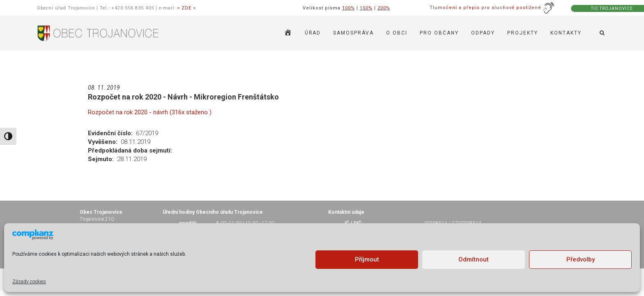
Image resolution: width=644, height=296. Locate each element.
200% (384, 8)
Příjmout (367, 259)
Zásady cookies (29, 282)
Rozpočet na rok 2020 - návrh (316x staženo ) (150, 112)
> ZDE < (186, 8)
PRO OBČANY (439, 33)
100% (348, 8)
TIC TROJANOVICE (612, 8)
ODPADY (483, 33)
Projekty (523, 33)
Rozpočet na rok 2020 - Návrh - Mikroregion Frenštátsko (183, 97)
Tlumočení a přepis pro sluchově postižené (492, 8)
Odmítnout (474, 259)
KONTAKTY (566, 33)
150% (366, 8)
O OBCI (397, 33)
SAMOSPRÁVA (353, 33)
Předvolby (581, 259)
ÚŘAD (313, 33)
